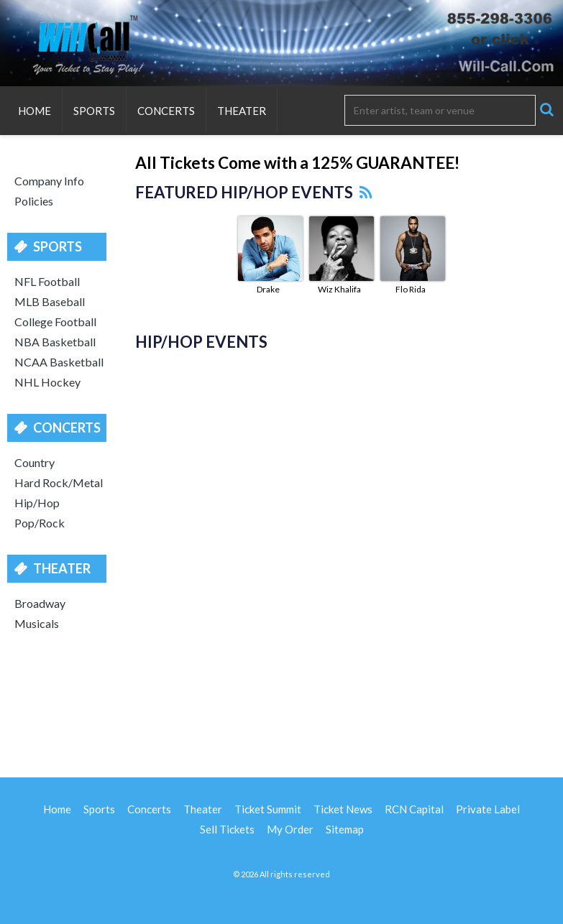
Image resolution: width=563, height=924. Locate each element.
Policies (34, 201)
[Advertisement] (282, 702)
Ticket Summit (268, 809)
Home (35, 111)
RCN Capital (414, 809)
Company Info (49, 181)
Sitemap (345, 829)
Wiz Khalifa (339, 289)
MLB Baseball (50, 301)
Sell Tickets (227, 829)
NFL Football (47, 281)
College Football (55, 322)
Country (35, 462)
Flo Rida (411, 289)
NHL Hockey (47, 382)
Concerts (166, 111)
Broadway (40, 603)
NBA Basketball (55, 342)
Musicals (37, 623)
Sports (94, 111)
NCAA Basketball (59, 362)
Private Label (488, 809)
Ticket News (343, 809)
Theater (242, 111)
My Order (290, 829)
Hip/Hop (37, 503)
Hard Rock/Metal (59, 482)
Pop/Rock (40, 523)
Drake (268, 289)
